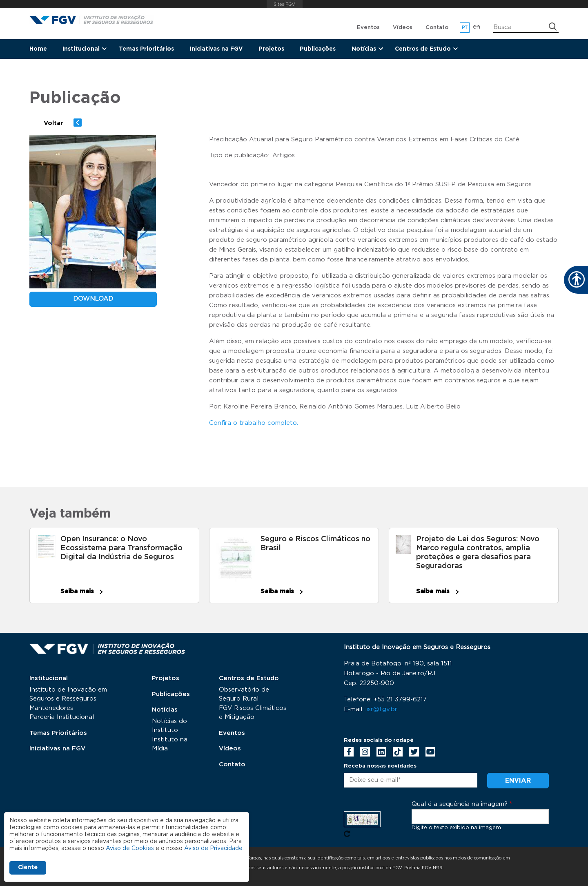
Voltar (53, 123)
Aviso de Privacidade (213, 848)
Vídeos (403, 28)
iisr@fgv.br (381, 709)
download (93, 299)
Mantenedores (51, 708)
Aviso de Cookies (130, 848)
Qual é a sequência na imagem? (460, 804)
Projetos (271, 49)
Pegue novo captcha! (347, 834)
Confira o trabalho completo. (254, 423)
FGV (285, 4)
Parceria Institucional (62, 717)
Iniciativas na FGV (216, 49)
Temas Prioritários (146, 49)
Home (38, 49)
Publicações (318, 49)
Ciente (28, 868)
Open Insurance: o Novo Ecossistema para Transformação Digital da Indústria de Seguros (121, 548)
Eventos (368, 28)
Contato (437, 28)
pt (465, 28)
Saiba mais (77, 591)
